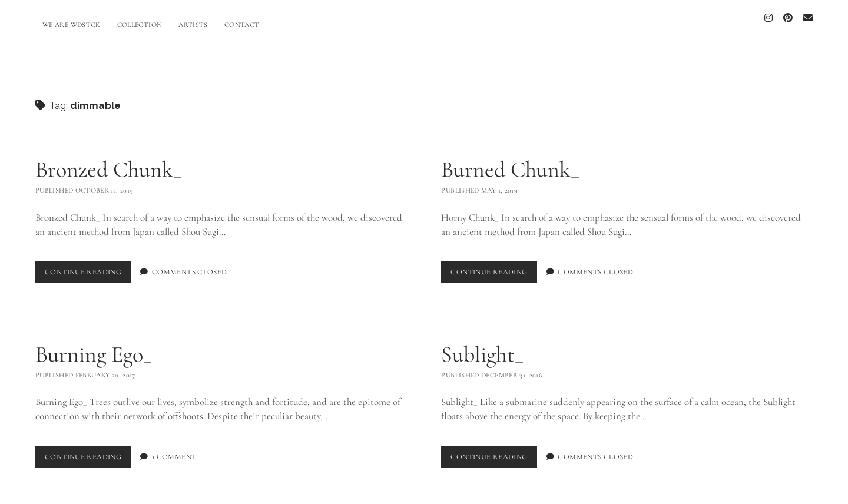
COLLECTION (140, 25)
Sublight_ (482, 348)
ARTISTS (193, 25)
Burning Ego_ (94, 348)
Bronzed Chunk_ (109, 163)
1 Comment (174, 450)
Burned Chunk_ (510, 163)
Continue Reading (88, 268)
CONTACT (242, 25)
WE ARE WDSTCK (72, 25)
